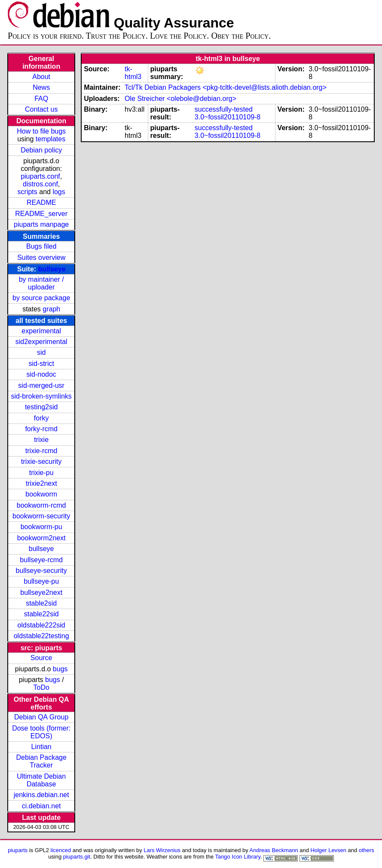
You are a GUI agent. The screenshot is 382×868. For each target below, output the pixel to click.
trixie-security (41, 461)
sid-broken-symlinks (41, 396)
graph (51, 309)
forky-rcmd (41, 429)
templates (50, 139)
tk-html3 (133, 73)
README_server (41, 214)
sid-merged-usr (41, 385)
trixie (41, 440)
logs (59, 192)
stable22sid (41, 614)
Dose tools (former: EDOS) (41, 732)
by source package (41, 298)
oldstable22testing (41, 636)
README (41, 203)
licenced (61, 850)
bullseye (52, 269)
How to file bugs (41, 131)
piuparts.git (77, 857)
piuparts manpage (41, 224)
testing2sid (41, 407)
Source (41, 658)
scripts (28, 192)
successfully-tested (224, 109)
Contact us (41, 109)
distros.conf (40, 184)
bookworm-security (41, 516)
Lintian (41, 747)
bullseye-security (41, 571)
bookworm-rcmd (41, 505)
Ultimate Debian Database (41, 780)
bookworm (41, 494)
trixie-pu (41, 473)
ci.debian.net (41, 806)
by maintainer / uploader (41, 283)
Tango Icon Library (238, 857)
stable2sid (41, 603)
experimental (41, 331)
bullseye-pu (41, 581)
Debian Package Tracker (41, 761)
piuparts (18, 850)
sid (41, 352)
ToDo (41, 687)
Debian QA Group (41, 717)
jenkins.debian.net (41, 795)
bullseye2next (41, 592)
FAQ (41, 99)
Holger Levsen (328, 850)
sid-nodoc (41, 374)
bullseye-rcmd (41, 560)
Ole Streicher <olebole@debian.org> (180, 99)
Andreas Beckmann (274, 850)
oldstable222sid (41, 625)
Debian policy (41, 150)
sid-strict (41, 364)
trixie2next (41, 483)
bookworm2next (41, 538)
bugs (60, 669)
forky (41, 418)
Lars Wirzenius (162, 850)
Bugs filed (41, 246)
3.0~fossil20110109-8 (228, 117)
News (41, 87)
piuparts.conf (40, 176)
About (41, 77)
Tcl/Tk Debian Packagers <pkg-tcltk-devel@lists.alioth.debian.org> (226, 87)
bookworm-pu (41, 527)
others (367, 850)
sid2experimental (41, 342)
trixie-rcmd (41, 451)
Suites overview (41, 257)
